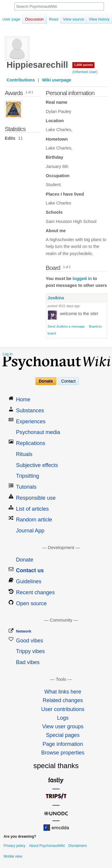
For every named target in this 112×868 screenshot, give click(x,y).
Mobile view (13, 856)
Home (23, 400)
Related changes (63, 700)
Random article (34, 520)
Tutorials (26, 487)
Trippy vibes (30, 651)
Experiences (31, 422)
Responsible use (36, 498)
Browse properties (63, 753)
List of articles (32, 509)
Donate (46, 381)
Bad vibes (28, 662)
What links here (63, 692)
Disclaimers (77, 846)
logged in (82, 279)
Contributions (21, 80)
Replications (31, 443)
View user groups (63, 727)
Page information (63, 744)
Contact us (30, 570)
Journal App (30, 531)
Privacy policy (14, 846)
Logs (63, 718)
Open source (31, 603)
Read (47, 19)
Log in (8, 354)
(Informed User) (85, 72)
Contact (68, 381)
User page (11, 19)
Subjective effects (37, 465)
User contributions (63, 709)
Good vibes (30, 641)
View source (67, 19)
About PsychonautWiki (47, 846)
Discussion (34, 19)
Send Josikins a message (66, 326)
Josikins (56, 298)
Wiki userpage (57, 80)
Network (24, 631)
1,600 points (83, 65)
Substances (30, 411)
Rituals (24, 454)
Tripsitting (28, 476)
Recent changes (35, 592)
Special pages (63, 735)
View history (93, 19)
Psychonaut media (38, 432)
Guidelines (29, 581)
